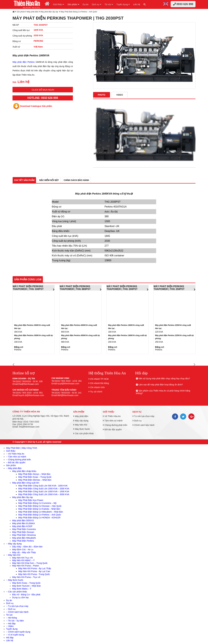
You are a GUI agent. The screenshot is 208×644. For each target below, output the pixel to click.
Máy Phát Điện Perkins (23, 541)
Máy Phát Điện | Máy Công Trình (22, 448)
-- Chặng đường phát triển (18, 460)
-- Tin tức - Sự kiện (15, 621)
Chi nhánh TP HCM (99, 379)
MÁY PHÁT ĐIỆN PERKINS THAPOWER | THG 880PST (75, 288)
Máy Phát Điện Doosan (23, 532)
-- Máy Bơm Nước (15, 580)
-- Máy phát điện (14, 468)
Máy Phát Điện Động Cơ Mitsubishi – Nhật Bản (41, 512)
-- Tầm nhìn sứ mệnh (16, 457)
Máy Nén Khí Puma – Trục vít (26, 577)
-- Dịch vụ (11, 609)
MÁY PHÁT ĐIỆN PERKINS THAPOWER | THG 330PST (28, 288)
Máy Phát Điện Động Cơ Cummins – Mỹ (37, 503)
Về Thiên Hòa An (112, 416)
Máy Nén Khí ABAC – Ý (23, 560)
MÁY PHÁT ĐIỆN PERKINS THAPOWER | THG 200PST (122, 288)
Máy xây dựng (81, 421)
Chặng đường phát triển (115, 425)
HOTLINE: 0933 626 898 (43, 98)
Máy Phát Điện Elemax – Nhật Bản (35, 480)
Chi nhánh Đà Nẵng (100, 383)
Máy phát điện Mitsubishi (24, 538)
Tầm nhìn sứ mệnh (113, 421)
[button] (13, 365)
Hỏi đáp (10, 638)
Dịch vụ (97, 4)
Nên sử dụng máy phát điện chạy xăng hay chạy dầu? (164, 378)
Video (120, 95)
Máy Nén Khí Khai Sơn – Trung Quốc (30, 563)
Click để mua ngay (43, 90)
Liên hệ (137, 4)
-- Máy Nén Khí (13, 555)
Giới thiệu (58, 4)
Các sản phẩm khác (83, 433)
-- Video (10, 626)
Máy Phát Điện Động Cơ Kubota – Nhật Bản (39, 509)
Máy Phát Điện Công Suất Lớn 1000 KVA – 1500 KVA (44, 491)
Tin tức (109, 4)
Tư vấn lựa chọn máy (143, 416)
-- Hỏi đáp (11, 624)
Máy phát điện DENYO (23, 520)
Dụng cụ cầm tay (20, 597)
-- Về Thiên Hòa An (15, 454)
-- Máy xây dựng (14, 544)
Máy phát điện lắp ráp (49, 12)
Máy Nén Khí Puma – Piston (26, 566)
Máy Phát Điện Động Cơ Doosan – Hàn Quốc (40, 506)
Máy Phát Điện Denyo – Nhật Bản (34, 474)
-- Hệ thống (11, 618)
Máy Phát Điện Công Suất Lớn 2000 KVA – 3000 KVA (44, 494)
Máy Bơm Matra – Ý (22, 589)
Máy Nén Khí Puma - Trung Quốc (34, 574)
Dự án (86, 4)
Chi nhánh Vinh (97, 387)
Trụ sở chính (96, 392)
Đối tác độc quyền (112, 429)
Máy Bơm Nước (82, 429)
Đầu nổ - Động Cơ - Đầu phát (26, 595)
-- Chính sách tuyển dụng (18, 632)
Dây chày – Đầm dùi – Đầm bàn (27, 547)
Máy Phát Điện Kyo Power (31, 500)
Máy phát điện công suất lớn (26, 483)
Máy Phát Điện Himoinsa (24, 535)
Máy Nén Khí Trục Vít (22, 558)
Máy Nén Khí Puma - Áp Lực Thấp (35, 568)
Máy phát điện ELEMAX (24, 523)
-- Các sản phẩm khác (17, 592)
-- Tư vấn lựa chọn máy (17, 606)
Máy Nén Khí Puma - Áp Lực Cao (34, 571)
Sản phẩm (73, 4)
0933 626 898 (183, 4)
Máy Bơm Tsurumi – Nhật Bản (26, 586)
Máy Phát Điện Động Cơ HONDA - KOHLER (39, 518)
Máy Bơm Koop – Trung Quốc (26, 583)
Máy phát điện (33, 12)
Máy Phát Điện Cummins (24, 529)
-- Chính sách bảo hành (17, 612)
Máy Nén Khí (80, 425)
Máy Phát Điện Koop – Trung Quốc (35, 477)
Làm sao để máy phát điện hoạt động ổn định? (161, 385)
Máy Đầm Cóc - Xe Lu (23, 549)
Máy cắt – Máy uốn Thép (24, 552)
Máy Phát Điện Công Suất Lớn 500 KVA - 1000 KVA (43, 486)
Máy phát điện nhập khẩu (24, 471)
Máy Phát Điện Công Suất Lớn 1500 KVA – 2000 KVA (44, 489)
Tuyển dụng (123, 4)
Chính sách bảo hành (143, 425)
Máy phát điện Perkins (24, 62)
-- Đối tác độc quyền (16, 462)
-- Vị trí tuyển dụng (15, 635)
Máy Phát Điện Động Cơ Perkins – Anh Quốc (79, 12)
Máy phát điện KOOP (22, 526)
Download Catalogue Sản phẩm (36, 106)
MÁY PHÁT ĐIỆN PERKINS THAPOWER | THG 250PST (169, 288)
